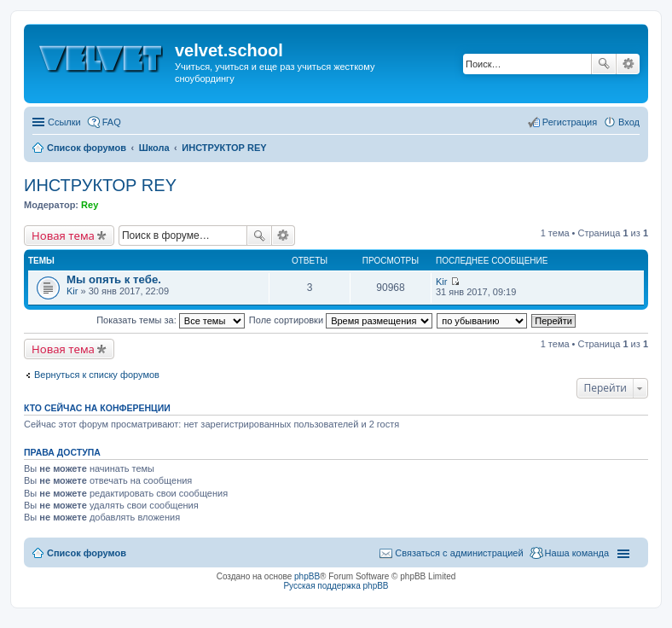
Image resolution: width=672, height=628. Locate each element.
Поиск (604, 64)
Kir (72, 291)
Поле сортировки (341, 320)
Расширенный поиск (628, 64)
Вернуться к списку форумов (97, 375)
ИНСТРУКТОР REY (100, 185)
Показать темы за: (171, 320)
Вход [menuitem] (629, 122)
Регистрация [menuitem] (570, 122)
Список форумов (87, 553)
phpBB (307, 576)
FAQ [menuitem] (112, 122)
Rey (90, 205)
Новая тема (63, 235)
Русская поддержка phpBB (336, 586)
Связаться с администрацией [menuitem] (459, 553)
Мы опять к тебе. (114, 279)
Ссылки (64, 122)
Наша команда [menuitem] (577, 553)
